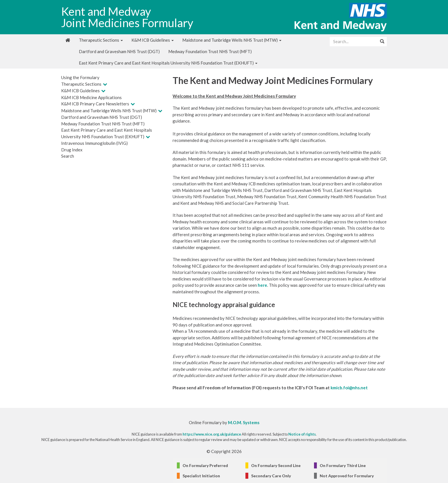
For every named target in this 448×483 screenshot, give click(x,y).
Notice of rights (302, 434)
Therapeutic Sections (101, 40)
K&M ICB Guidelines (153, 40)
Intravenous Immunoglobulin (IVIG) (94, 143)
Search (68, 156)
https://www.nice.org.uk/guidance (212, 434)
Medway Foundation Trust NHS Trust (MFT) (210, 51)
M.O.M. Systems (244, 422)
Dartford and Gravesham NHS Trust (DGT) (119, 51)
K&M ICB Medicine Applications (91, 97)
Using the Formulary (80, 77)
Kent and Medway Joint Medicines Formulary (127, 17)
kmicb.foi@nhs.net (349, 388)
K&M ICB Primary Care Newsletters (95, 104)
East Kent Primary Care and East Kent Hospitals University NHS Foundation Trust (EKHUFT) (168, 63)
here (262, 285)
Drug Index (72, 150)
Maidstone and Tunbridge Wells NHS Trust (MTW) (232, 40)
